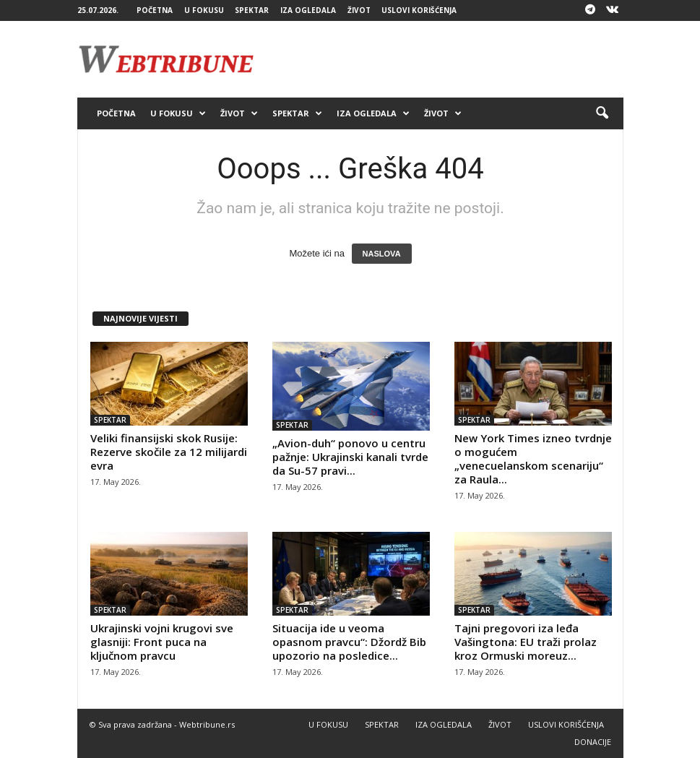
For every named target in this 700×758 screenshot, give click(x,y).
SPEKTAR (252, 10)
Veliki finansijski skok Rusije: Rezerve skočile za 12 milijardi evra (169, 452)
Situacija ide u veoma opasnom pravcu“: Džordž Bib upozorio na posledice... (349, 642)
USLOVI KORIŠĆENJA (419, 10)
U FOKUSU (204, 10)
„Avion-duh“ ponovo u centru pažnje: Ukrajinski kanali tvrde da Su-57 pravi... (350, 457)
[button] (602, 113)
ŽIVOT (359, 10)
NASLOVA (382, 254)
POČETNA (155, 10)
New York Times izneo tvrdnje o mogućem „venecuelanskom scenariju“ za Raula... (533, 458)
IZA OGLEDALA (308, 10)
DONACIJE (593, 742)
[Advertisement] (440, 59)
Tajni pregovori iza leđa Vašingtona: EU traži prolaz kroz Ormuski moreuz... (526, 642)
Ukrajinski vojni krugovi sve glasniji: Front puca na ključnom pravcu (162, 642)
